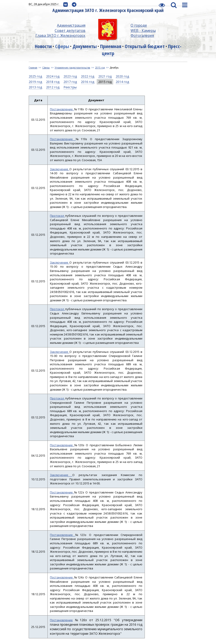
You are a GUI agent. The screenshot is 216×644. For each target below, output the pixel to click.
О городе (139, 25)
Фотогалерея (142, 35)
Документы (85, 46)
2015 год (100, 68)
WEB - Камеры (143, 31)
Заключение (60, 169)
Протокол (58, 216)
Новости (43, 46)
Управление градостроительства (72, 68)
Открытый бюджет (145, 46)
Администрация (71, 25)
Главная (33, 68)
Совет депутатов (70, 31)
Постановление (62, 109)
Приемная (111, 46)
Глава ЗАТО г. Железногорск (60, 35)
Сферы (62, 46)
